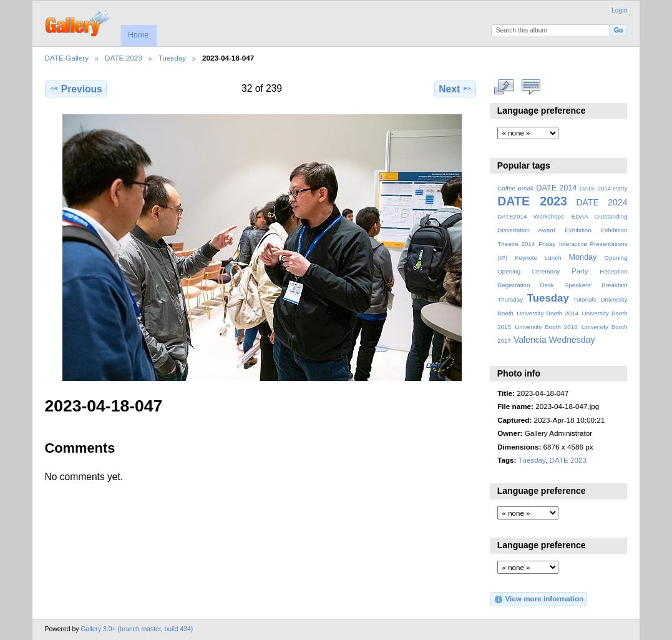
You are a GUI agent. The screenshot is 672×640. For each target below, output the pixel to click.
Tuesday (172, 58)
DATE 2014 (556, 188)
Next (455, 89)
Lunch (553, 258)
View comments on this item (531, 87)
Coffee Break (515, 188)
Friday (547, 244)
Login (619, 10)
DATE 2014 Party (604, 188)
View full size (504, 87)
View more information (538, 599)
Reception (613, 271)
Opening (616, 258)
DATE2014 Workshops (531, 216)
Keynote (526, 258)
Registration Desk (526, 285)
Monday (583, 257)
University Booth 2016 (546, 327)
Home (138, 35)
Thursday (510, 299)
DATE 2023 (124, 58)
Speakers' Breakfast (596, 285)
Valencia (530, 340)
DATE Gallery (67, 58)
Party (580, 271)
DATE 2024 (601, 202)
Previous (76, 89)
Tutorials (584, 299)
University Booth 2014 (548, 313)
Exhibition (578, 230)
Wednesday (572, 340)
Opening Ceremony (528, 271)
